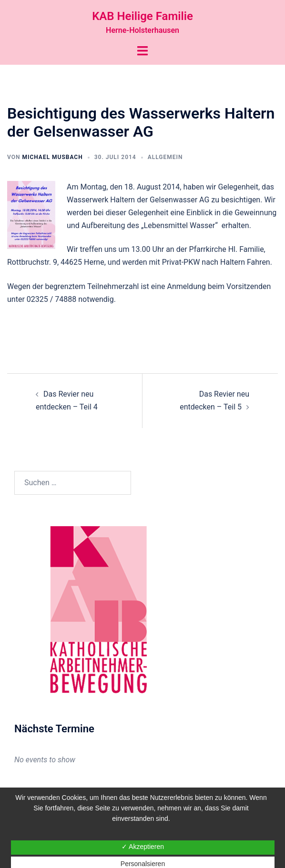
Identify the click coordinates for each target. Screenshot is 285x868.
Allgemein (165, 157)
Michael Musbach (52, 157)
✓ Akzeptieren (143, 847)
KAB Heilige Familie (142, 16)
